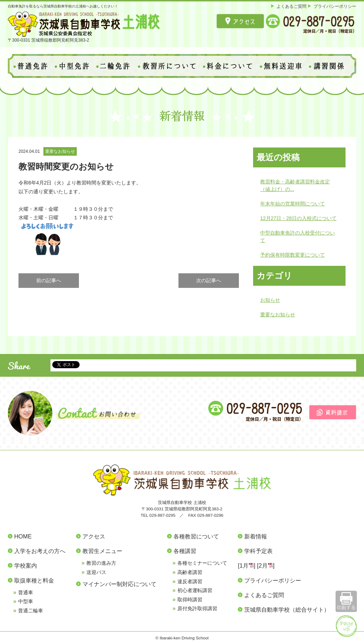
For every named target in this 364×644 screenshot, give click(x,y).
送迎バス (96, 572)
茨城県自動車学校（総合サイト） (287, 610)
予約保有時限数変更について (293, 255)
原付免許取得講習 (197, 608)
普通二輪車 (31, 611)
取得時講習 (190, 600)
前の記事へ (49, 280)
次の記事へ (209, 280)
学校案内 (26, 565)
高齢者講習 (190, 572)
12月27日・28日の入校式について (298, 218)
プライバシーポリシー (335, 6)
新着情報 (256, 536)
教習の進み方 (101, 563)
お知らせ (270, 300)
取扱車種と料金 (34, 580)
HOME (23, 536)
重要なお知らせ (60, 151)
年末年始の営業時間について (293, 204)
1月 (244, 565)
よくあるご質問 (291, 6)
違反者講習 (190, 581)
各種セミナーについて (202, 563)
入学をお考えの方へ (40, 551)
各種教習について (196, 536)
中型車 (26, 601)
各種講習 (185, 551)
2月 (263, 565)
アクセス (94, 536)
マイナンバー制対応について (119, 584)
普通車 (26, 592)
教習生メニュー (102, 551)
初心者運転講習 (195, 590)
